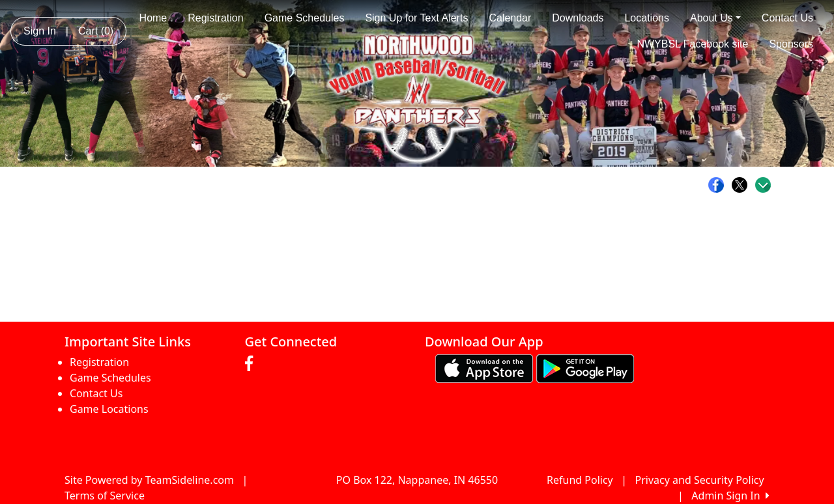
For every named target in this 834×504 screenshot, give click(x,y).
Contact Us (787, 18)
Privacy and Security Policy (700, 480)
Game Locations (109, 409)
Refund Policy (580, 480)
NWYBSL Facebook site (692, 44)
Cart (96, 31)
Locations (647, 18)
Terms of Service (105, 496)
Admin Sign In (730, 496)
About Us (715, 18)
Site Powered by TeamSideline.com (149, 480)
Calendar (510, 18)
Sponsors (791, 44)
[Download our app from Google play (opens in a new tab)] (585, 368)
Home (153, 18)
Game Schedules (305, 18)
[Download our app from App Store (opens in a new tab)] (484, 368)
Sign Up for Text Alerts (416, 18)
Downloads (578, 18)
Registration (215, 18)
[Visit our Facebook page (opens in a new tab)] (252, 364)
